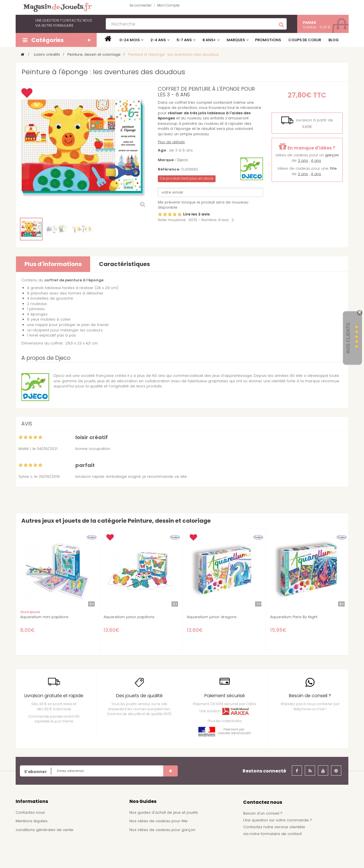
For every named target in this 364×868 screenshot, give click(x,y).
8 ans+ (209, 40)
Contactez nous (30, 812)
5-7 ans (184, 40)
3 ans (303, 160)
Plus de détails (171, 142)
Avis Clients (348, 338)
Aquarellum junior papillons (129, 617)
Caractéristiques (124, 264)
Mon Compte (168, 5)
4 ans (316, 160)
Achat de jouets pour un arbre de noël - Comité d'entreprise (174, 841)
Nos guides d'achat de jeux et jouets (164, 812)
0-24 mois (130, 40)
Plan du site (26, 856)
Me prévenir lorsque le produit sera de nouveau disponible (203, 205)
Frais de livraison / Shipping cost (46, 839)
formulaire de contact (281, 834)
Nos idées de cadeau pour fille (159, 821)
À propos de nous (33, 847)
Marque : (167, 160)
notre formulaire (57, 25)
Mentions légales (32, 821)
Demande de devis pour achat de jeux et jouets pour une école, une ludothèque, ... (180, 855)
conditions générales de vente (45, 830)
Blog (334, 40)
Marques (236, 40)
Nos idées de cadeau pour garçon (162, 830)
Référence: (169, 169)
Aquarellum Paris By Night (294, 617)
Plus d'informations (53, 264)
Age (162, 150)
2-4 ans (158, 40)
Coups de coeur (305, 40)
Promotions (268, 40)
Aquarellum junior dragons (212, 617)
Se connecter (140, 5)
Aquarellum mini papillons (44, 617)
